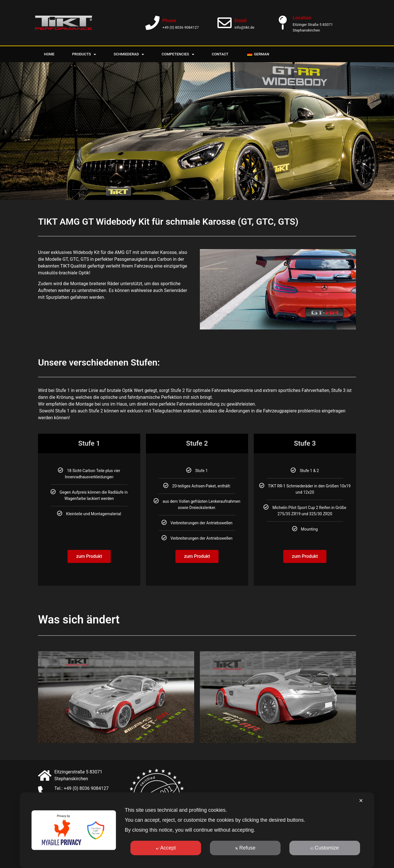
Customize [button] (325, 848)
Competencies (178, 54)
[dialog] (197, 830)
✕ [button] (361, 801)
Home (49, 54)
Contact (220, 54)
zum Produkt (89, 546)
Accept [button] (166, 848)
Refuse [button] (245, 848)
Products (84, 54)
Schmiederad (129, 54)
